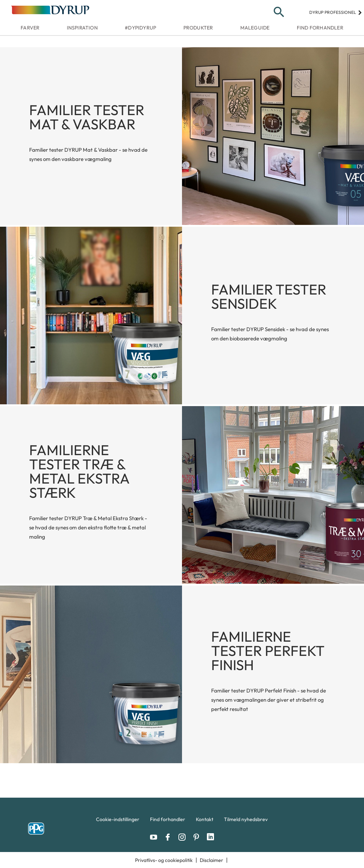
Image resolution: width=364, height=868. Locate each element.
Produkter (198, 28)
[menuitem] (118, 821)
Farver (30, 28)
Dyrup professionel (336, 12)
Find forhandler (320, 28)
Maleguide (255, 28)
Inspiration (82, 28)
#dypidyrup (140, 28)
